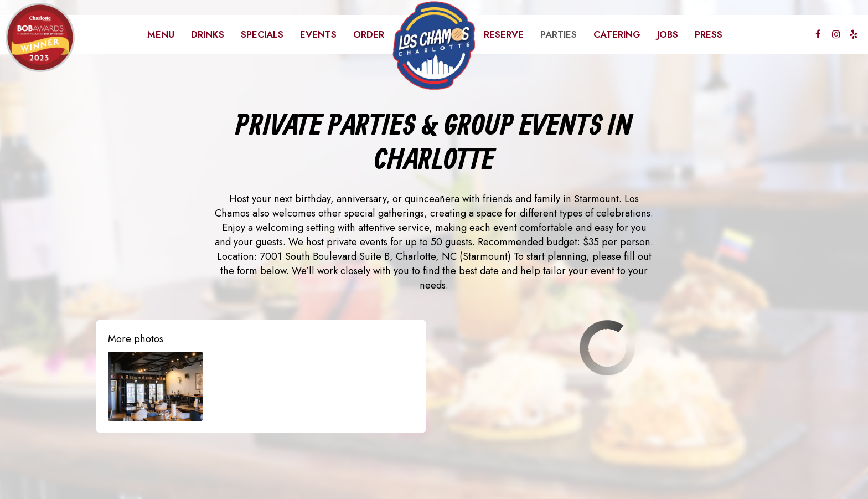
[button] (155, 386)
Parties (559, 34)
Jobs (668, 34)
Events (318, 34)
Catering (617, 34)
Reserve (504, 34)
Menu (161, 34)
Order (369, 34)
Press (709, 34)
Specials (262, 34)
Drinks (208, 34)
